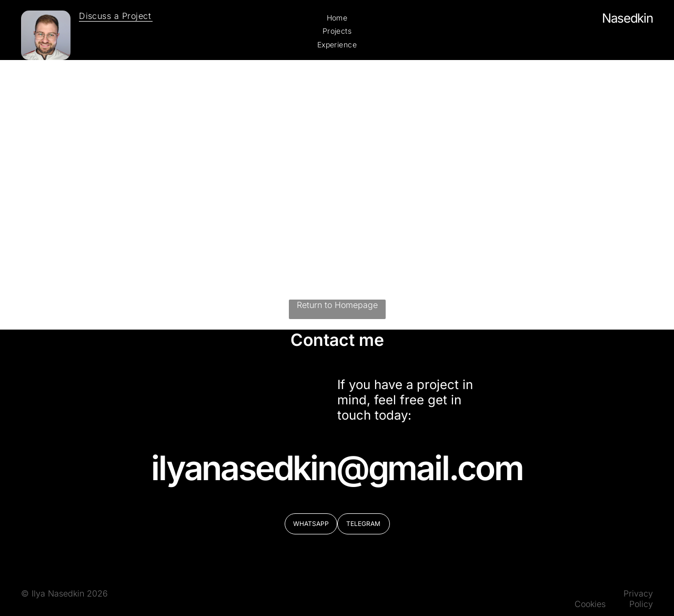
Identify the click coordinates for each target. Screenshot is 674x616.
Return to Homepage (337, 305)
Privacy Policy (638, 599)
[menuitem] (116, 16)
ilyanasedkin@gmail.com (337, 468)
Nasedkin (627, 18)
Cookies (590, 604)
